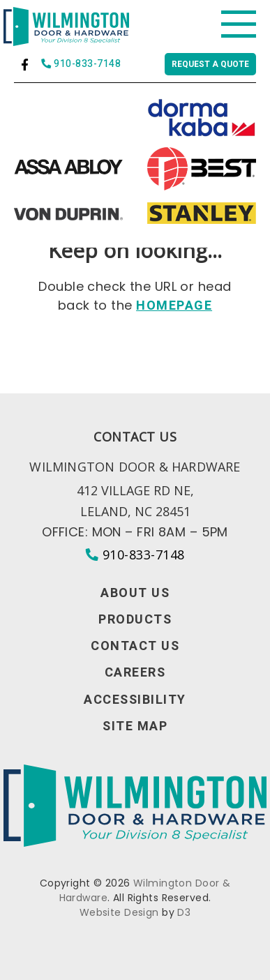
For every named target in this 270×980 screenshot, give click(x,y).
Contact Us (135, 647)
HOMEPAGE (174, 306)
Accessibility (135, 700)
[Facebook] (25, 65)
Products (135, 620)
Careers (135, 673)
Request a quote (210, 64)
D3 (184, 912)
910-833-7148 (81, 65)
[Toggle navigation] (239, 24)
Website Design (119, 912)
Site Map (135, 727)
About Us (135, 594)
